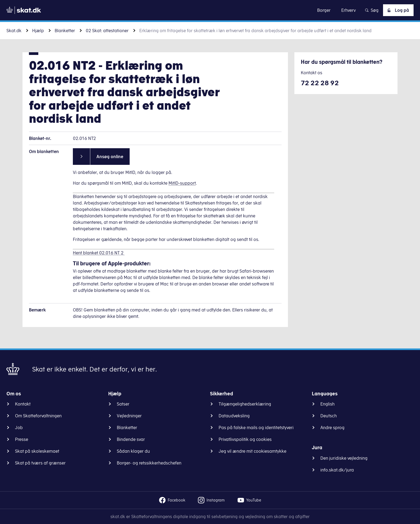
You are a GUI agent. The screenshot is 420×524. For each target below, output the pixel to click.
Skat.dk (14, 31)
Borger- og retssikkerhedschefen (149, 463)
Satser (123, 404)
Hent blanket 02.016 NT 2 (99, 253)
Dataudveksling (234, 416)
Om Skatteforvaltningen (38, 416)
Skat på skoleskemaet (37, 451)
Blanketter (65, 31)
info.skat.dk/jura (337, 470)
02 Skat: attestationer (107, 31)
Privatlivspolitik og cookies (245, 439)
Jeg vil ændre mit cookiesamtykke (252, 451)
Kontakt (23, 404)
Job (19, 428)
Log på (397, 10)
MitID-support (182, 183)
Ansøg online (110, 157)
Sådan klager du (133, 451)
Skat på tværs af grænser (40, 463)
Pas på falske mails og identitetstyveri (256, 428)
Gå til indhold (210, 10)
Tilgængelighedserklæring (245, 404)
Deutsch (329, 416)
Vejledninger (129, 416)
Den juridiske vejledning (344, 458)
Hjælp (38, 31)
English (327, 404)
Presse (22, 439)
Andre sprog (332, 428)
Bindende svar (131, 439)
